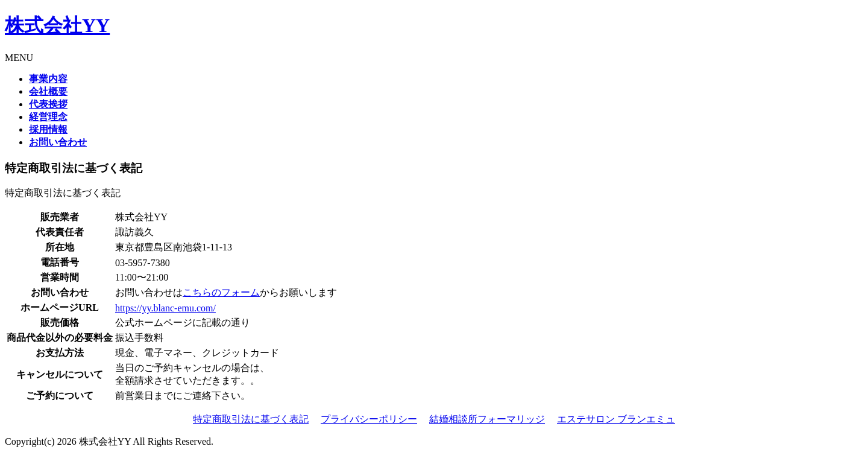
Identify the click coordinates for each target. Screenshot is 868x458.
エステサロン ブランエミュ (616, 419)
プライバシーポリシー (369, 419)
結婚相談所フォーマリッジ (487, 419)
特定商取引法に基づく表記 (251, 419)
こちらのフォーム (221, 292)
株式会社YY (57, 25)
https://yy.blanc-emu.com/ (165, 308)
